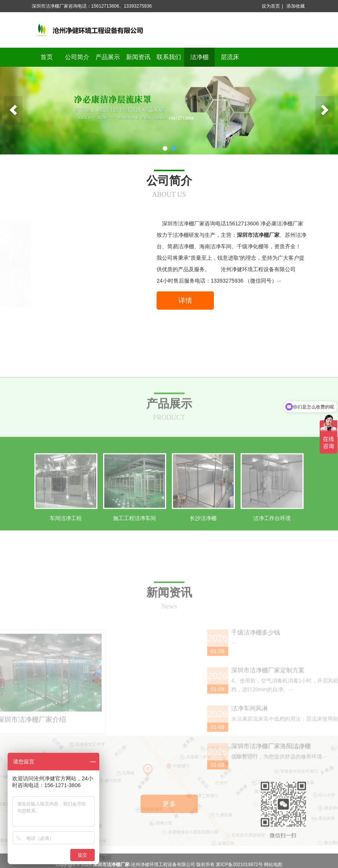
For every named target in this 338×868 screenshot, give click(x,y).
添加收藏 (296, 6)
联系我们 (169, 57)
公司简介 (77, 57)
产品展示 (108, 57)
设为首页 (271, 6)
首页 (47, 57)
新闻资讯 (138, 57)
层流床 (230, 57)
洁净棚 (199, 57)
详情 (185, 301)
